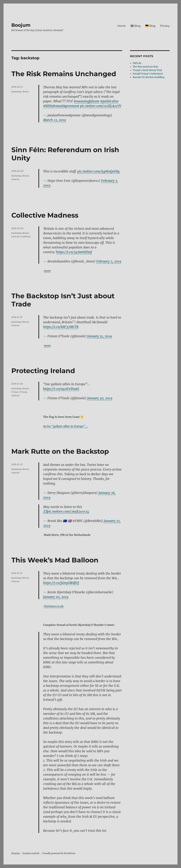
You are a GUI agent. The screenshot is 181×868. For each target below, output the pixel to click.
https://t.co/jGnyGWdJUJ (61, 583)
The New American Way (145, 67)
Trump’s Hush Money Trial (147, 70)
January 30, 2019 (100, 398)
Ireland (15, 179)
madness (25, 236)
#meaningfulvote (87, 101)
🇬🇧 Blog (135, 26)
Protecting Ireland (43, 371)
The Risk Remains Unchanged (64, 74)
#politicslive (109, 101)
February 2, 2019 (109, 261)
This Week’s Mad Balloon (55, 560)
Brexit (26, 92)
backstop (16, 92)
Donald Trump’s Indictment (148, 74)
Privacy (165, 26)
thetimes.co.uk (54, 606)
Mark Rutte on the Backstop (60, 451)
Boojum (21, 25)
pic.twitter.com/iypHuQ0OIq (98, 171)
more (47, 271)
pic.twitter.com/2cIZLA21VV (101, 106)
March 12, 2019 (55, 120)
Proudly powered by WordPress (59, 853)
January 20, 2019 (56, 597)
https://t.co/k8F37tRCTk (61, 327)
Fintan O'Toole (19, 392)
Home (122, 26)
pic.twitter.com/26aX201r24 (68, 511)
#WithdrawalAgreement (61, 106)
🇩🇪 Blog (150, 26)
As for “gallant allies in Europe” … (66, 426)
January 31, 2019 (100, 336)
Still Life (137, 63)
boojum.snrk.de (31, 853)
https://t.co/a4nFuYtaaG (61, 389)
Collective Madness (45, 215)
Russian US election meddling (149, 77)
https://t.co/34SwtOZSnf (74, 252)
